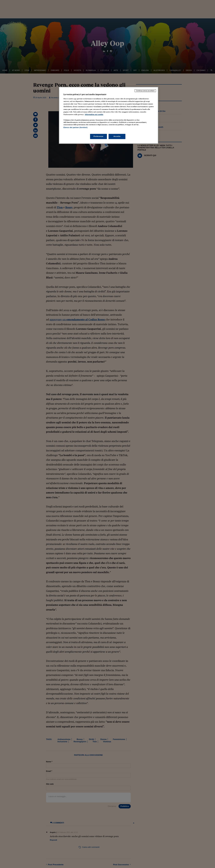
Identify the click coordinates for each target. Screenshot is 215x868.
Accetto (117, 136)
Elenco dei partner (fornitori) (75, 127)
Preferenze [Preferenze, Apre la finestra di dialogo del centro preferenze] (98, 136)
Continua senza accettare (145, 91)
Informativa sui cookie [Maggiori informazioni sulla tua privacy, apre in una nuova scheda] (94, 114)
